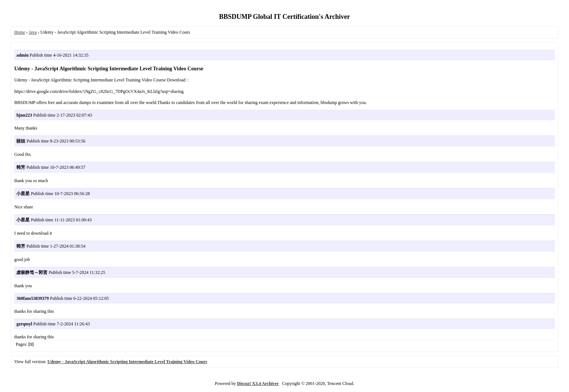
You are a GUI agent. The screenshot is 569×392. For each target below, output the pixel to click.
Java (33, 32)
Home (19, 32)
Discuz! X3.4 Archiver (258, 383)
